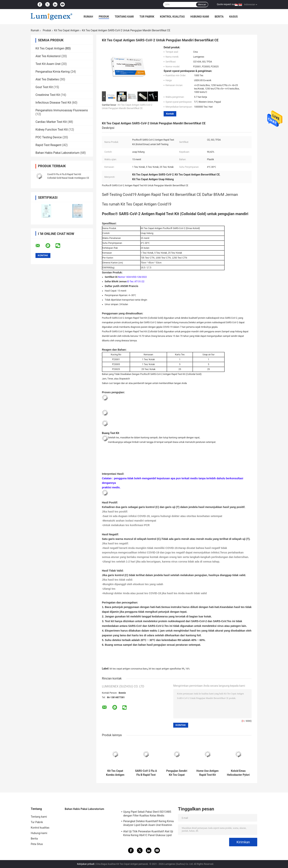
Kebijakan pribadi (86, 864)
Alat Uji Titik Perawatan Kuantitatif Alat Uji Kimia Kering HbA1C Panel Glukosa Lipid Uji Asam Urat (148, 834)
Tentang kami (124, 17)
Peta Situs (37, 844)
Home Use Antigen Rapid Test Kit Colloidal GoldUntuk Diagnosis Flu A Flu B (207, 773)
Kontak (170, 114)
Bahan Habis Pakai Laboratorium (57, 153)
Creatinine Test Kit (48, 95)
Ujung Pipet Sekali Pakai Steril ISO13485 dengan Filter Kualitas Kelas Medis (147, 814)
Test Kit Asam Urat (48, 64)
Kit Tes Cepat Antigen (67, 30)
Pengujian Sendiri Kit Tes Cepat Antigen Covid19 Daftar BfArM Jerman (177, 773)
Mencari (202, 5)
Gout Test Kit (44, 87)
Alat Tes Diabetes (47, 79)
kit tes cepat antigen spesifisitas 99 (166, 669)
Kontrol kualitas (172, 17)
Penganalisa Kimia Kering (53, 72)
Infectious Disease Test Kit (53, 103)
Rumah (88, 17)
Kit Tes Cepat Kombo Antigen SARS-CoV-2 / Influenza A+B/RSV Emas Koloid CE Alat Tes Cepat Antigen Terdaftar (115, 773)
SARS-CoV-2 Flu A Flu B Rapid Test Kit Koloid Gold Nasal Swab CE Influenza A (146, 773)
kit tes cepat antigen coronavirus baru (129, 669)
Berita (219, 17)
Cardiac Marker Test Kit (51, 122)
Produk (104, 17)
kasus (234, 17)
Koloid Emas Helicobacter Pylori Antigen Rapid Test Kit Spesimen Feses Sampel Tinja (238, 773)
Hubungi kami (200, 17)
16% (188, 669)
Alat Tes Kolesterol (48, 56)
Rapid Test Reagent (48, 145)
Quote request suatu (227, 4)
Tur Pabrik (147, 17)
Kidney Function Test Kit (52, 130)
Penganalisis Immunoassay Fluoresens (62, 110)
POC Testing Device (49, 137)
